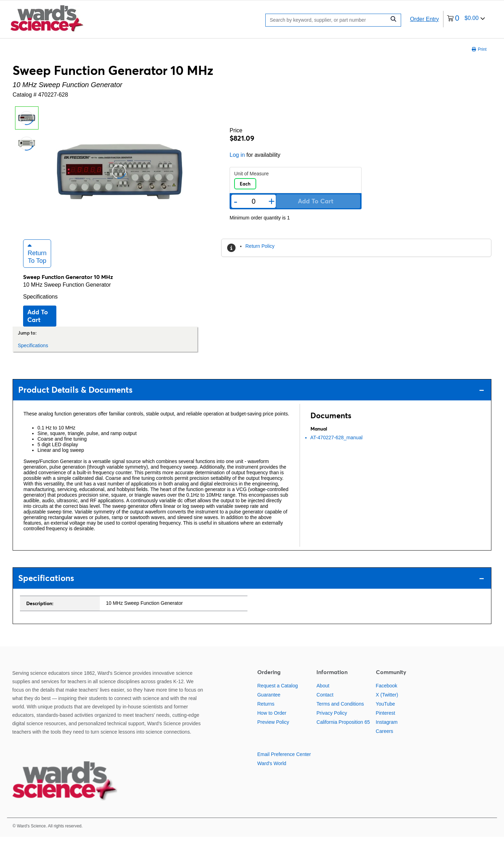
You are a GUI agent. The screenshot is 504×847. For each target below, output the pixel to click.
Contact (325, 705)
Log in (237, 155)
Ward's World (272, 773)
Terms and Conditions (340, 714)
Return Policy (260, 246)
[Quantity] (253, 201)
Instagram (387, 732)
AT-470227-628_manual (337, 447)
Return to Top (37, 263)
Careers (385, 741)
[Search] (327, 20)
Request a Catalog (278, 695)
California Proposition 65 (343, 732)
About (323, 695)
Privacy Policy (332, 723)
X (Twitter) (387, 705)
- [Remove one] (236, 201)
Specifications (40, 306)
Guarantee (269, 705)
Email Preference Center (284, 764)
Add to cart (38, 326)
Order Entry (424, 19)
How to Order (272, 723)
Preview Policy (273, 732)
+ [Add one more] (272, 201)
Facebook (387, 695)
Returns (266, 714)
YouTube (386, 714)
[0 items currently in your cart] (466, 19)
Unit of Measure (251, 174)
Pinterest (386, 723)
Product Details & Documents (251, 400)
